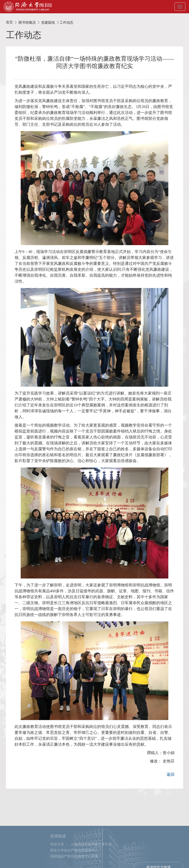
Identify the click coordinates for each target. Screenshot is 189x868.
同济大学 (57, 862)
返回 (171, 774)
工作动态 (66, 22)
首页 (9, 22)
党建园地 (48, 22)
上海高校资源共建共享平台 (91, 862)
